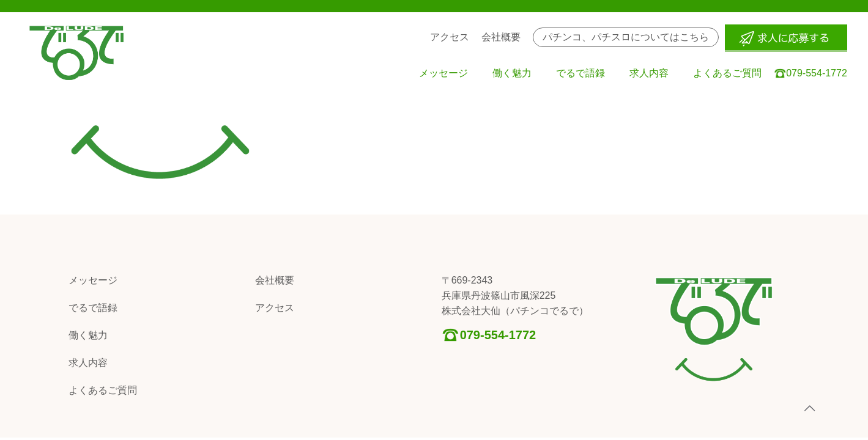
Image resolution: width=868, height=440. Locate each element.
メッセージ (93, 280)
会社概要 (275, 280)
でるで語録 (93, 308)
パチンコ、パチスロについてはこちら (626, 37)
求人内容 (88, 363)
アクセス (275, 308)
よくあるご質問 (103, 390)
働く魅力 (88, 335)
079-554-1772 (498, 335)
